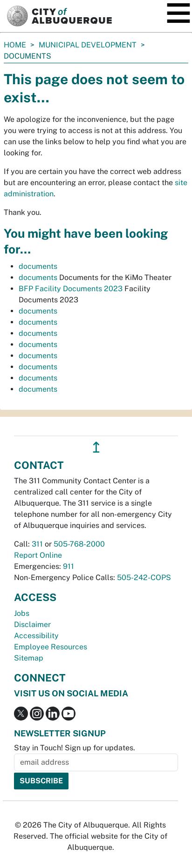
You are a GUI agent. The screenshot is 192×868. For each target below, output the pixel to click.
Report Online (38, 555)
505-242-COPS (144, 578)
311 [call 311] (37, 544)
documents (38, 266)
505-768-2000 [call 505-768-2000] (79, 544)
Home (15, 45)
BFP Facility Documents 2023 (71, 289)
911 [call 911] (69, 566)
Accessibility (36, 636)
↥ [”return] (96, 447)
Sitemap (29, 658)
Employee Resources (51, 647)
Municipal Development (88, 45)
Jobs (22, 613)
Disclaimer (32, 624)
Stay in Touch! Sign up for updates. (75, 748)
